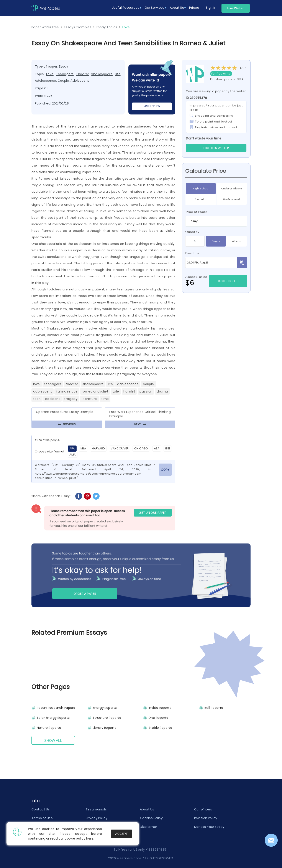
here (90, 838)
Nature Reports (49, 728)
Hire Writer (236, 8)
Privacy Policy (97, 818)
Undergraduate (232, 189)
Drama (162, 391)
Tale (116, 391)
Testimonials (96, 809)
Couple (63, 81)
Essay (64, 66)
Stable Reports (160, 728)
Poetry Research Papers (56, 708)
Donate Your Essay (209, 827)
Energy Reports (105, 708)
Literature (89, 399)
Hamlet (129, 391)
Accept (122, 834)
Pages (216, 241)
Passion (146, 391)
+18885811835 (156, 850)
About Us (147, 809)
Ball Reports (214, 708)
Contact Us (41, 809)
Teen (37, 399)
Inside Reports (160, 708)
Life (118, 74)
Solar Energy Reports (53, 718)
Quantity (192, 232)
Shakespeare (102, 74)
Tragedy (71, 399)
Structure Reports (107, 718)
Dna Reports (158, 718)
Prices (194, 8)
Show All (53, 741)
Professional (232, 199)
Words (236, 241)
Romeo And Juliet (95, 391)
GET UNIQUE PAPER (153, 513)
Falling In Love (67, 391)
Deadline (192, 253)
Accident (53, 399)
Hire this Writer (216, 148)
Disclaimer (148, 827)
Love (50, 74)
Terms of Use (42, 818)
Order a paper (85, 594)
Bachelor (201, 199)
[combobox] (216, 221)
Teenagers (65, 74)
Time (105, 399)
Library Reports (105, 728)
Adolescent (80, 81)
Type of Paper (196, 212)
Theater (82, 74)
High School (201, 189)
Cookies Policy (151, 818)
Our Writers (203, 809)
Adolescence (46, 81)
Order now (152, 106)
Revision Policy (206, 818)
